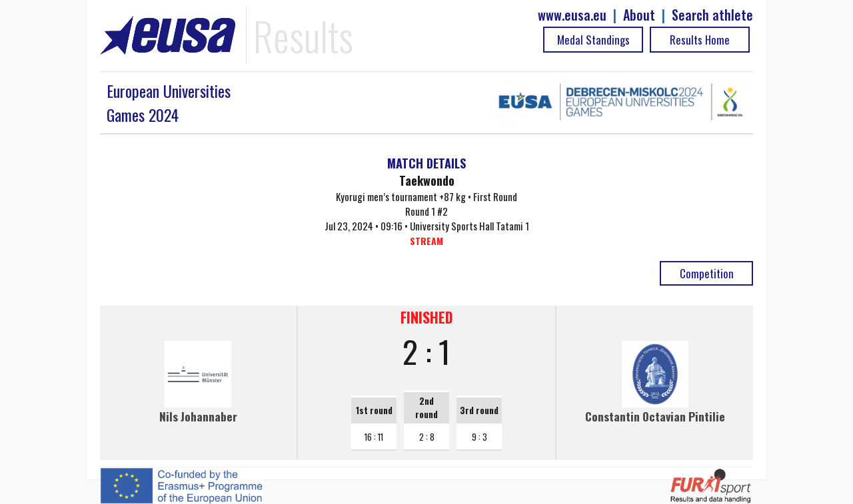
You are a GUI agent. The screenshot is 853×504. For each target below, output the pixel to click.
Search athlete (712, 15)
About (639, 15)
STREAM (426, 241)
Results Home (700, 40)
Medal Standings (593, 40)
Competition (707, 273)
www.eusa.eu (572, 15)
